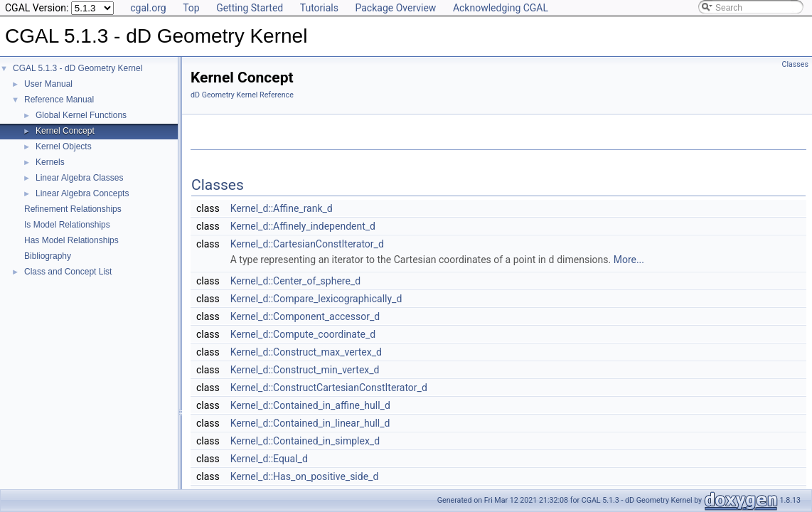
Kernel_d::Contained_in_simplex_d (305, 440)
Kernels (50, 162)
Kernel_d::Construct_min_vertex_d (305, 369)
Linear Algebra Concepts (82, 193)
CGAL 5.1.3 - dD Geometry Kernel (78, 68)
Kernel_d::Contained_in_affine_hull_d (310, 405)
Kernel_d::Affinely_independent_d (303, 226)
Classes (795, 64)
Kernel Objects (64, 146)
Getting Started (250, 8)
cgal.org (148, 8)
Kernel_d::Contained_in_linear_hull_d (310, 422)
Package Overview (395, 8)
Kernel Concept (65, 131)
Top (191, 8)
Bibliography (48, 256)
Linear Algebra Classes (79, 178)
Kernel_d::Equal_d (269, 458)
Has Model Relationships (71, 240)
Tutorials (319, 8)
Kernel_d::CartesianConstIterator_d (307, 244)
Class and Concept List (68, 272)
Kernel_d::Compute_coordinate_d (303, 334)
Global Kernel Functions (81, 115)
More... (629, 260)
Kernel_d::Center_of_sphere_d (295, 280)
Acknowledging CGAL (501, 8)
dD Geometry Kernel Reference (242, 95)
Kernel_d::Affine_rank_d (282, 208)
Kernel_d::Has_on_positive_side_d (305, 476)
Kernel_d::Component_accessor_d (305, 316)
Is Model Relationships (67, 225)
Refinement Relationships (73, 209)
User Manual (48, 84)
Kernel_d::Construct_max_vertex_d (306, 351)
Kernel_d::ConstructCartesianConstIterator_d (329, 387)
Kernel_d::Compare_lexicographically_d (316, 298)
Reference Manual (59, 100)
